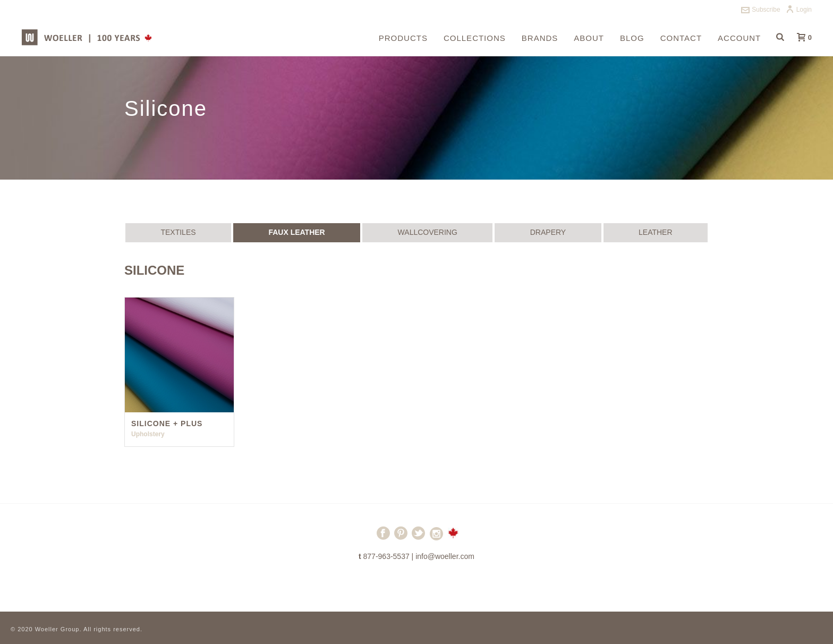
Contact (681, 38)
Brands (540, 38)
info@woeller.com (445, 556)
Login (799, 10)
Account (739, 38)
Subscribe (760, 10)
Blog (632, 38)
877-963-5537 (386, 556)
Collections (475, 38)
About (589, 38)
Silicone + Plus (167, 423)
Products (403, 38)
